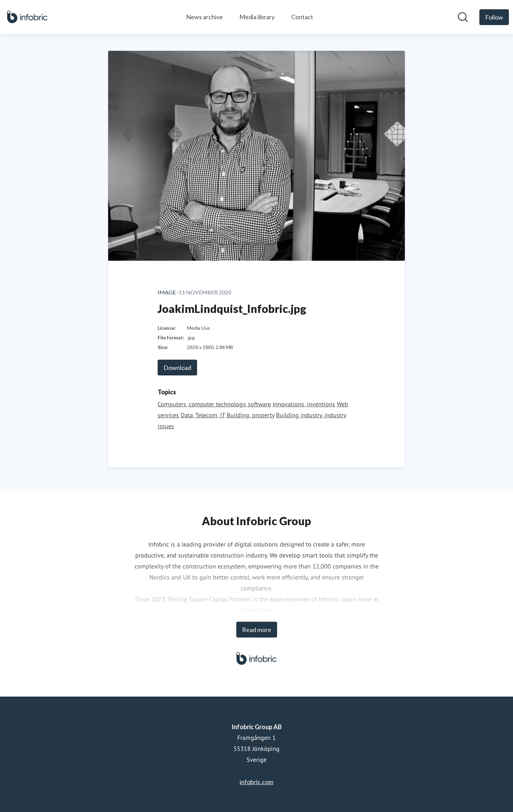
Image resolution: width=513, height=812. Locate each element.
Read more (257, 630)
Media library (257, 17)
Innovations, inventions (304, 404)
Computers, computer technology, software (214, 404)
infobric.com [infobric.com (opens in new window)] (256, 782)
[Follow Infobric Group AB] (494, 17)
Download (177, 368)
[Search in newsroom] (463, 17)
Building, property (250, 415)
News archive (204, 17)
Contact (302, 17)
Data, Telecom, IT (203, 415)
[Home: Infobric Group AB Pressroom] (27, 17)
